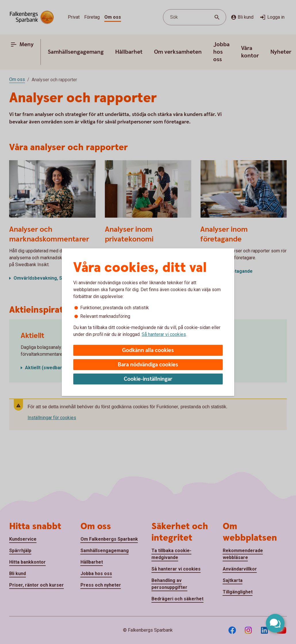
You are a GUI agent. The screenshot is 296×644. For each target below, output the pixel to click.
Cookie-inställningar (148, 379)
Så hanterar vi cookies (164, 334)
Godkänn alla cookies (148, 350)
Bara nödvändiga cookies (148, 365)
